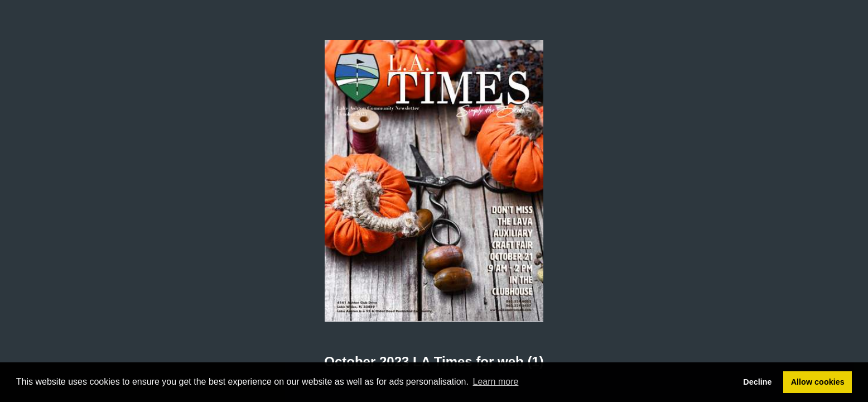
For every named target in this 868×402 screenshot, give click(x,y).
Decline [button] (757, 382)
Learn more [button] (496, 382)
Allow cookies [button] (818, 382)
